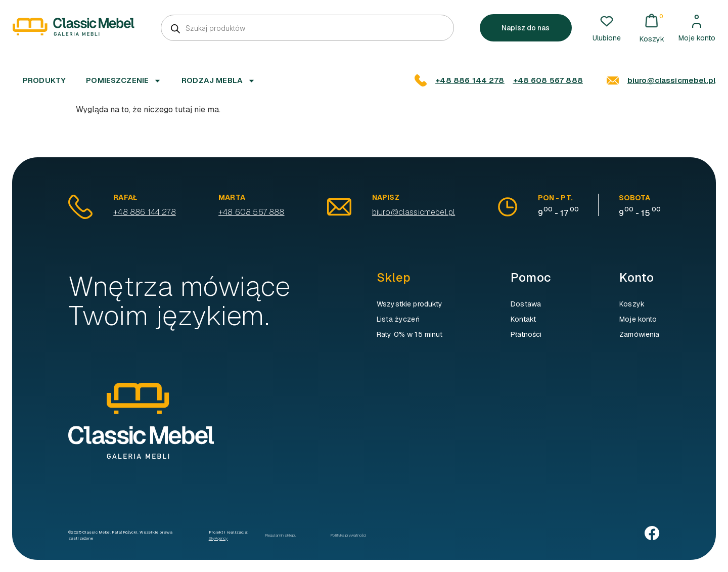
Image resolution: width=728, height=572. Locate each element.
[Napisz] (339, 207)
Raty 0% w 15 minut (410, 334)
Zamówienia (639, 334)
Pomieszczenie (124, 81)
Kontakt (523, 319)
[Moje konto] (697, 21)
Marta (232, 197)
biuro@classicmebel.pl (671, 80)
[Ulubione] (607, 21)
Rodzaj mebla (218, 81)
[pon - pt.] (508, 207)
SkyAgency (218, 538)
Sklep (394, 277)
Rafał (126, 197)
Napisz (386, 197)
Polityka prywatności (348, 535)
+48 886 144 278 (470, 80)
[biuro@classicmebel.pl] (613, 80)
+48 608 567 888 (548, 80)
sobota (635, 198)
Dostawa (526, 304)
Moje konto (697, 38)
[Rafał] (81, 207)
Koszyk (632, 304)
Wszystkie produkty (410, 304)
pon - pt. (555, 198)
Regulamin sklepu (281, 535)
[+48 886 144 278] (421, 80)
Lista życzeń (398, 319)
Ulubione (607, 38)
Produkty (44, 80)
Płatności (526, 334)
